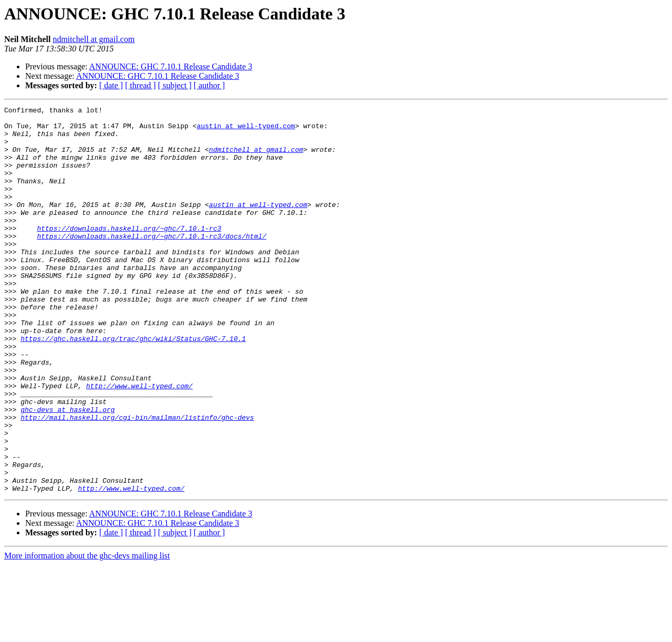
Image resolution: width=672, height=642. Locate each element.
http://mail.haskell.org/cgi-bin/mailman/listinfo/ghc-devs (137, 480)
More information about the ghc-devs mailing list (87, 633)
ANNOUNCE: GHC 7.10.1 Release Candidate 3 (171, 66)
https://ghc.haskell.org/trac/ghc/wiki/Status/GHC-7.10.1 (133, 386)
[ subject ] (175, 85)
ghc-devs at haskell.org (67, 471)
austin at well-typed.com (246, 130)
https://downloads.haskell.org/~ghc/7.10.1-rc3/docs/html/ (151, 263)
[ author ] (209, 85)
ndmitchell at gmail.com (93, 39)
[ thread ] (140, 85)
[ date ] (111, 85)
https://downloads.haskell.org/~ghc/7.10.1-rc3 (129, 253)
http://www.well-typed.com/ (139, 442)
